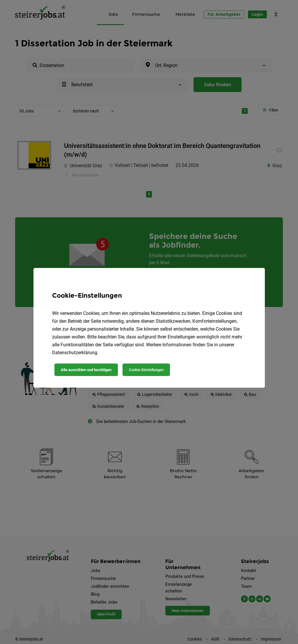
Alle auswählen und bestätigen (86, 370)
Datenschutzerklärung (75, 353)
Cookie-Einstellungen (146, 370)
